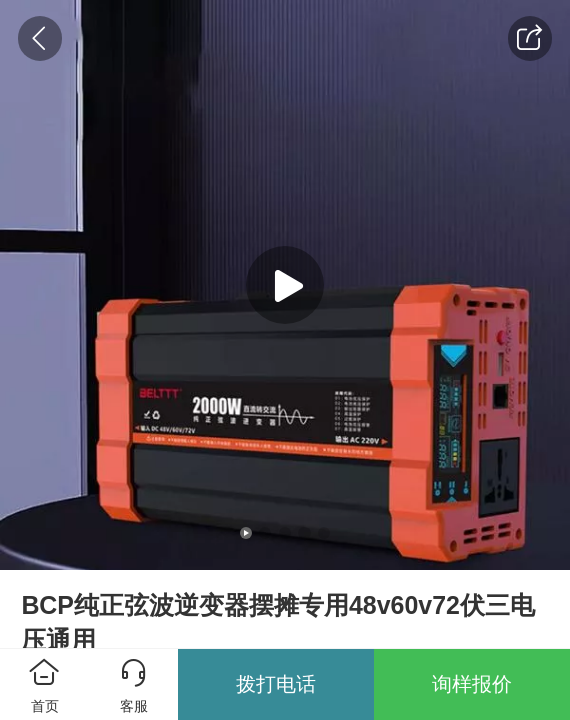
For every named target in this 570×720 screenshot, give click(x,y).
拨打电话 (276, 684)
